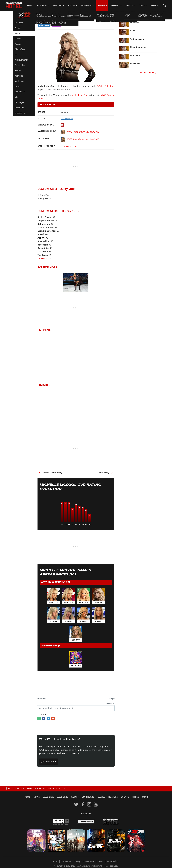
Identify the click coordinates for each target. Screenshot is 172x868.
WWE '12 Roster (47, 21)
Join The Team (49, 761)
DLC (17, 55)
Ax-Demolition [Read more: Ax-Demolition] (137, 39)
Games (102, 5)
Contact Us (66, 861)
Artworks (19, 76)
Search (101, 861)
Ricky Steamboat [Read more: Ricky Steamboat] (138, 47)
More (153, 5)
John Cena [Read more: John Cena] (135, 55)
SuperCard (87, 5)
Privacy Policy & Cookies (85, 861)
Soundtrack (20, 92)
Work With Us (113, 861)
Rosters (115, 5)
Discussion (20, 113)
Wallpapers (20, 81)
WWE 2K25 (57, 5)
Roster (18, 33)
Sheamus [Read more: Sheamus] (134, 22)
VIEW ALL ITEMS (148, 73)
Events (129, 5)
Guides (18, 39)
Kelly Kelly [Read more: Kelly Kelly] (135, 64)
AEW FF (72, 5)
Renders (19, 70)
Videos (18, 97)
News (29, 5)
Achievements (21, 60)
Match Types (21, 49)
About (55, 861)
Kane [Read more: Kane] (133, 31)
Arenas (18, 44)
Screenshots (21, 65)
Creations (19, 108)
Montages (20, 102)
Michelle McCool (80, 95)
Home (27, 797)
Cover (18, 86)
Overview (19, 23)
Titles (142, 5)
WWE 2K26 (42, 5)
